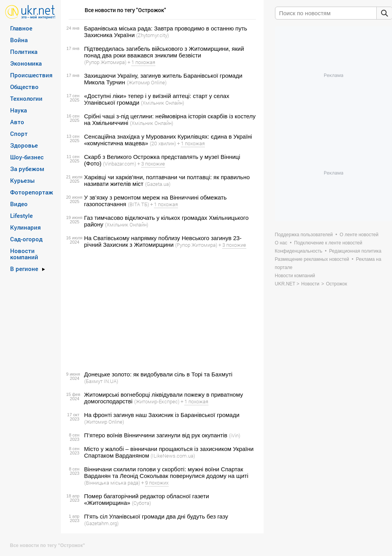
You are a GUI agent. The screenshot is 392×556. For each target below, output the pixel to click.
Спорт (19, 134)
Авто (17, 122)
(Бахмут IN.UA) (101, 381)
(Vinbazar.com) (120, 164)
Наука (19, 110)
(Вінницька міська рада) (112, 483)
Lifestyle (21, 216)
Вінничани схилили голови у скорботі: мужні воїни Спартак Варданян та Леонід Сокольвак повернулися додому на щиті (166, 472)
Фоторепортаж (32, 192)
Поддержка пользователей (304, 235)
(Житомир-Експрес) (157, 401)
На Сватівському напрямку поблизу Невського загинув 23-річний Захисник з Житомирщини (163, 241)
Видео (19, 204)
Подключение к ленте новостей (328, 243)
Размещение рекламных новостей (312, 259)
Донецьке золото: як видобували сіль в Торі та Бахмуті (158, 374)
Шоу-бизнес (27, 157)
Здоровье (24, 145)
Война (19, 40)
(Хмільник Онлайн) (162, 103)
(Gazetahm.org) (101, 523)
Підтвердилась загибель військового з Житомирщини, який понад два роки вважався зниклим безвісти (164, 52)
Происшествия (31, 75)
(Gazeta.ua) (158, 184)
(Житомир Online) (147, 82)
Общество (24, 87)
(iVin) (235, 435)
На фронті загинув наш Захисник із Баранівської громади (162, 415)
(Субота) (141, 503)
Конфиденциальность (299, 251)
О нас (281, 243)
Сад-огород (26, 239)
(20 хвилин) (163, 143)
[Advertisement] (161, 310)
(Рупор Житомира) (105, 62)
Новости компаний (24, 254)
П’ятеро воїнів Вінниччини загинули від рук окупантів (156, 435)
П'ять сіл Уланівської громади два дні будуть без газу (156, 516)
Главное (21, 28)
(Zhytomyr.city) (153, 35)
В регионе (24, 269)
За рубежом (27, 169)
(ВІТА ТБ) (138, 204)
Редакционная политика (355, 251)
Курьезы (22, 180)
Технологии (26, 98)
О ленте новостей (359, 235)
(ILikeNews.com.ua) (173, 456)
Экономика (26, 63)
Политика (24, 52)
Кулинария (26, 227)
